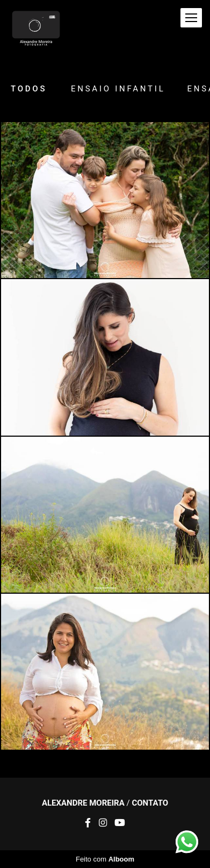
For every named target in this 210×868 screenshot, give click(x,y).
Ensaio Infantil (118, 89)
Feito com (105, 859)
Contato (150, 803)
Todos (29, 89)
